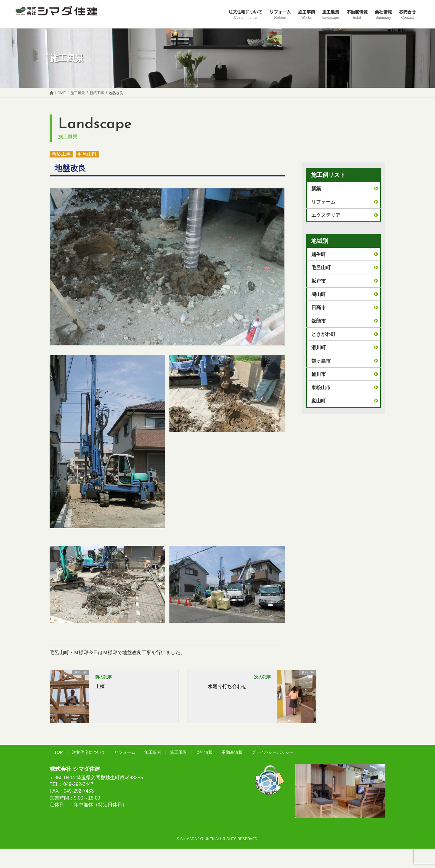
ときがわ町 (323, 334)
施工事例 (153, 752)
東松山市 (321, 388)
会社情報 (204, 752)
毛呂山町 (87, 154)
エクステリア (326, 215)
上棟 (100, 686)
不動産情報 (232, 752)
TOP (59, 752)
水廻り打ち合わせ (227, 686)
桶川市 (319, 374)
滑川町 (319, 348)
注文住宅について (89, 752)
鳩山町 (319, 294)
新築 (316, 189)
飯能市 (319, 321)
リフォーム (323, 202)
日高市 (319, 308)
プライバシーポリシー (273, 752)
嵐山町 (319, 401)
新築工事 (61, 154)
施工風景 (178, 752)
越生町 (319, 254)
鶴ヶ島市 (321, 361)
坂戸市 (319, 281)
